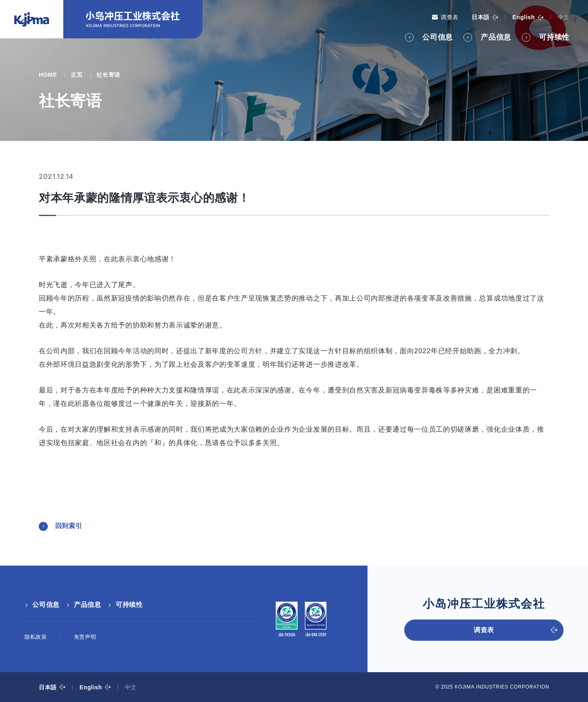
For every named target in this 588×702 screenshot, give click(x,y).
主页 (77, 75)
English (524, 17)
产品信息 (496, 37)
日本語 (481, 17)
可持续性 (554, 37)
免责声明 (85, 637)
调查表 (450, 17)
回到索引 (69, 526)
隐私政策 (36, 637)
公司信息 (438, 37)
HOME (48, 75)
